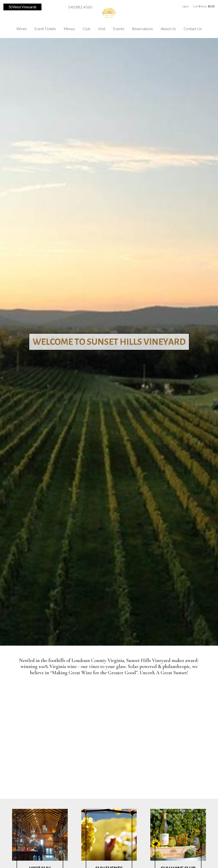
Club (86, 29)
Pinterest (59, 7)
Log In (186, 6)
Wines (22, 29)
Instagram (53, 7)
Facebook (47, 7)
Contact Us (193, 29)
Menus (69, 29)
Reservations (142, 29)
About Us (168, 29)
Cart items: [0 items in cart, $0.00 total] (204, 6)
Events (119, 29)
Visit (102, 29)
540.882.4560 (80, 7)
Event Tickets (45, 29)
